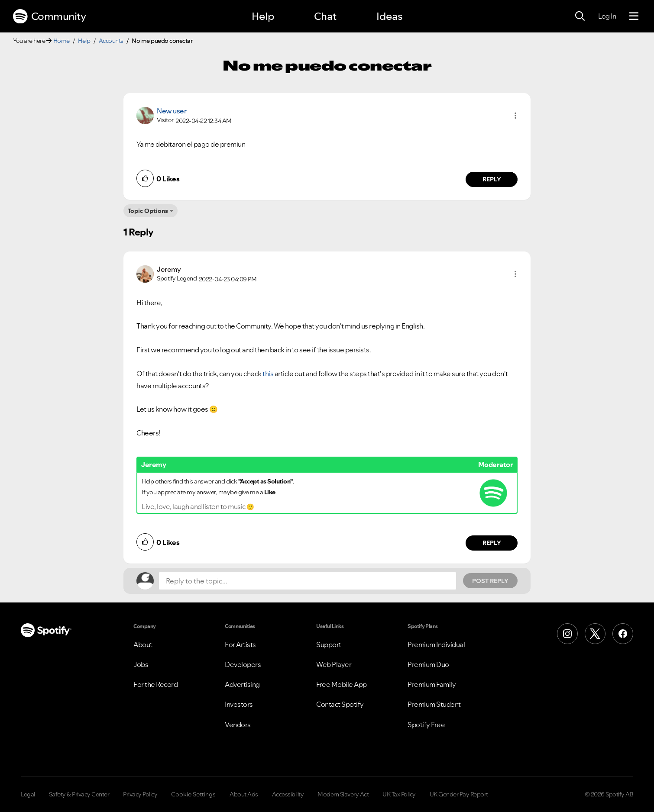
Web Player (334, 664)
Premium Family (432, 684)
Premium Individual (436, 644)
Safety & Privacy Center (79, 794)
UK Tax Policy (399, 794)
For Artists (240, 644)
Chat (325, 16)
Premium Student (434, 704)
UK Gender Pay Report (459, 794)
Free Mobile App (342, 684)
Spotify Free (426, 725)
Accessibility (288, 794)
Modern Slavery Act (343, 794)
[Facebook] (623, 634)
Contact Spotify (340, 704)
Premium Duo (428, 664)
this (268, 374)
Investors (239, 704)
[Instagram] (567, 634)
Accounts (111, 41)
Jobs (141, 664)
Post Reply (490, 581)
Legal (28, 794)
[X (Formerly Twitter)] (595, 634)
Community (49, 16)
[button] (515, 116)
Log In (607, 16)
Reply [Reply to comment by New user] (492, 179)
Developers (243, 664)
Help (263, 16)
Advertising (242, 684)
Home (62, 41)
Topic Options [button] (148, 211)
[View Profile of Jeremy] (169, 269)
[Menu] (634, 16)
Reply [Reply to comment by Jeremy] (492, 543)
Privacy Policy (140, 794)
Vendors (238, 725)
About (143, 644)
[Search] (580, 16)
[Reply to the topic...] (308, 581)
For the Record (155, 684)
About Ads (244, 794)
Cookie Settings (193, 794)
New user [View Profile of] (172, 111)
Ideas (389, 16)
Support (329, 644)
